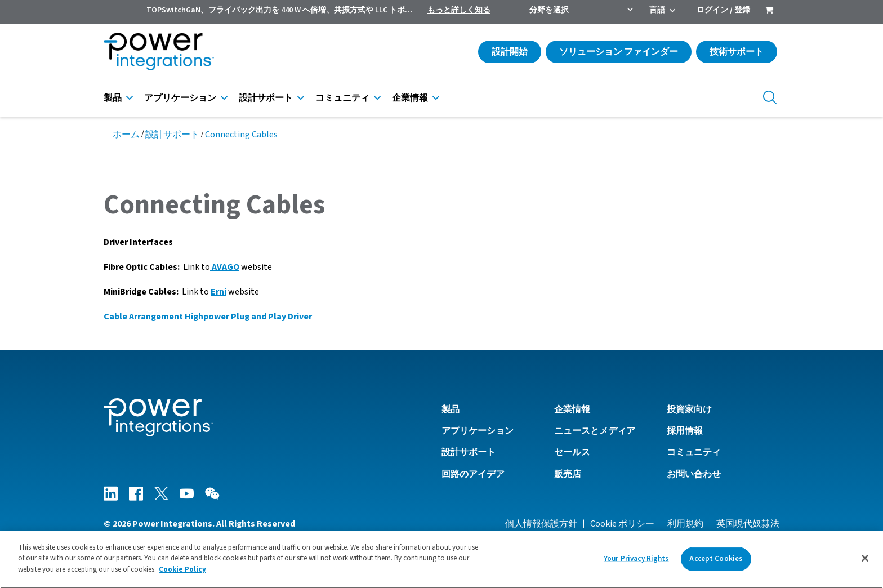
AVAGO (225, 267)
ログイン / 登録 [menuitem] (723, 10)
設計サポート (266, 98)
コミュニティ (342, 98)
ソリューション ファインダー (619, 52)
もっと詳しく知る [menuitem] (459, 10)
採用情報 (685, 431)
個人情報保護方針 (541, 524)
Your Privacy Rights (636, 563)
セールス (572, 452)
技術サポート (737, 52)
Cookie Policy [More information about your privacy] (182, 574)
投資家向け (689, 409)
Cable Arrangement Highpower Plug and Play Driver (208, 317)
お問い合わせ (694, 474)
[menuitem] (769, 11)
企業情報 (410, 98)
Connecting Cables (241, 135)
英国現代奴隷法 (748, 524)
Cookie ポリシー (622, 524)
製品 (113, 98)
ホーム (126, 135)
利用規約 (685, 524)
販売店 (568, 474)
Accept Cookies (716, 563)
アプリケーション (180, 98)
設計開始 (510, 52)
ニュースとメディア (595, 431)
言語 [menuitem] (657, 10)
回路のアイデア (473, 474)
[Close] (865, 563)
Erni (218, 292)
